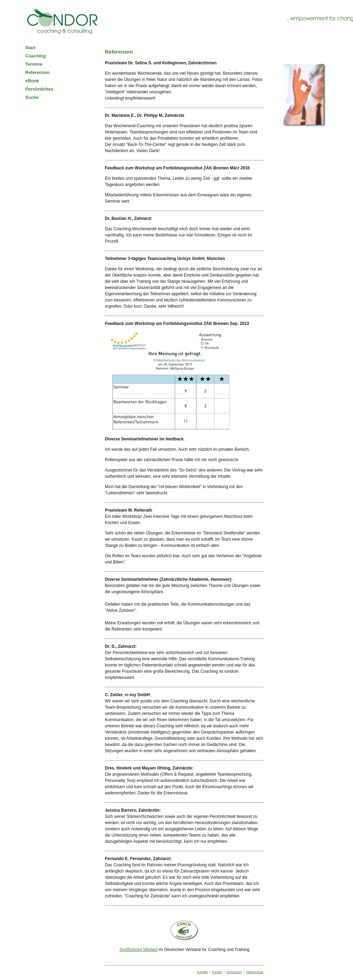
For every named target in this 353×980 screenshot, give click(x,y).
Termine (34, 64)
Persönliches (39, 89)
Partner (217, 972)
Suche (32, 97)
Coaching (35, 56)
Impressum (234, 972)
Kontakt (202, 972)
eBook (32, 81)
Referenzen (37, 72)
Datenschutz (255, 972)
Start (30, 48)
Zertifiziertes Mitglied (138, 950)
